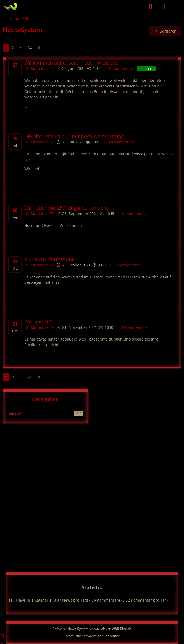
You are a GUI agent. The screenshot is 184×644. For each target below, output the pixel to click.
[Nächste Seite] (39, 48)
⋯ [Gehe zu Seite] (21, 48)
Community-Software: (92, 636)
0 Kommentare (119, 68)
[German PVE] (10, 7)
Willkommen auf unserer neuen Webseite (71, 63)
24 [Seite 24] (29, 48)
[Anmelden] (164, 7)
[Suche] (150, 7)
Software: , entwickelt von (92, 629)
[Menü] (177, 7)
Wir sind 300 (38, 322)
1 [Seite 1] (6, 48)
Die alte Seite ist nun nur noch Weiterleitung (74, 136)
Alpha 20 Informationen (51, 259)
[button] (165, 31)
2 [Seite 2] (13, 48)
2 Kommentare (131, 327)
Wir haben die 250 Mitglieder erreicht (66, 208)
